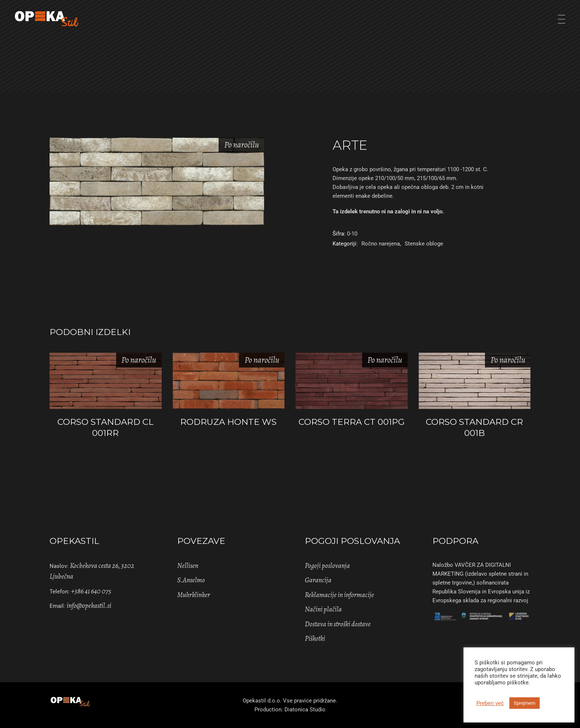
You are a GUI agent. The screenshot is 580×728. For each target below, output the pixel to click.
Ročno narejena (381, 244)
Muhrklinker (194, 595)
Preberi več (490, 703)
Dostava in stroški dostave (338, 624)
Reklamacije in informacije (339, 595)
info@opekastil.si (89, 606)
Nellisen (188, 566)
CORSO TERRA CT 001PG (352, 422)
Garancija (318, 580)
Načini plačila (323, 609)
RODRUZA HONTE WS (228, 422)
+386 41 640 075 (91, 591)
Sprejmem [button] (525, 703)
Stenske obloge (424, 244)
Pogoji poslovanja (327, 566)
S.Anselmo (191, 580)
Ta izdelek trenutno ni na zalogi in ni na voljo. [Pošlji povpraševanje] (388, 211)
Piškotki (315, 639)
